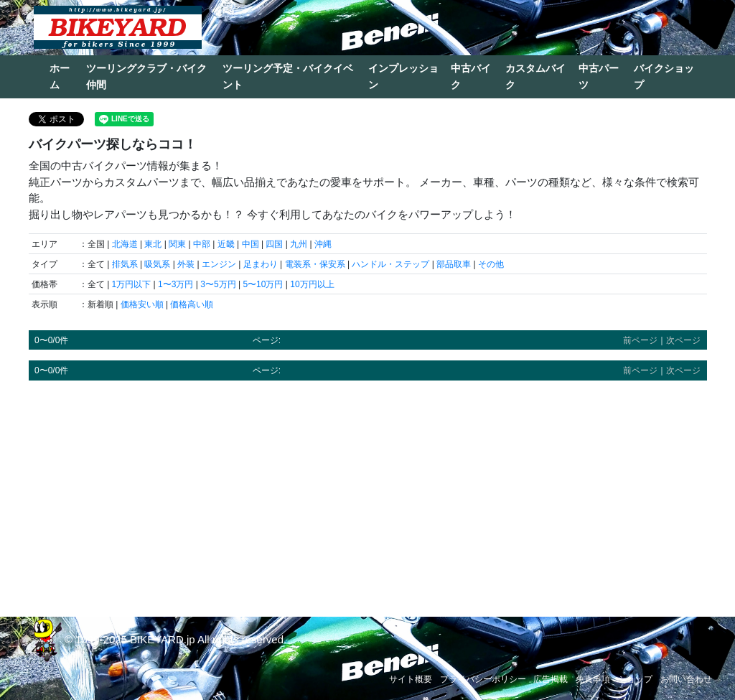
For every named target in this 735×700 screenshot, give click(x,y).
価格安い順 (142, 304)
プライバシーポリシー (483, 679)
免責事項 (593, 679)
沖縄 (323, 244)
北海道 (125, 244)
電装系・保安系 (315, 264)
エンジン (219, 264)
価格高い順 (192, 304)
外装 (186, 264)
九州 (299, 244)
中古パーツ (599, 76)
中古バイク (471, 76)
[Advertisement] (368, 492)
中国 (251, 244)
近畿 (226, 244)
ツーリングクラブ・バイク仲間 (146, 76)
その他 (491, 264)
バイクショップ (664, 76)
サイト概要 (411, 679)
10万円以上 (312, 284)
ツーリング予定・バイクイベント (288, 76)
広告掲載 (551, 679)
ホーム (60, 76)
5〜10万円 (263, 284)
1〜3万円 (175, 284)
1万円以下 (132, 284)
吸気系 (157, 264)
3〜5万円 (218, 284)
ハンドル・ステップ (390, 264)
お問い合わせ (686, 679)
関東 (177, 244)
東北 (153, 244)
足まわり (261, 264)
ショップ (635, 679)
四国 (274, 244)
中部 (202, 244)
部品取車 (454, 264)
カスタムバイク (535, 76)
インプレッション (403, 76)
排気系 (125, 264)
